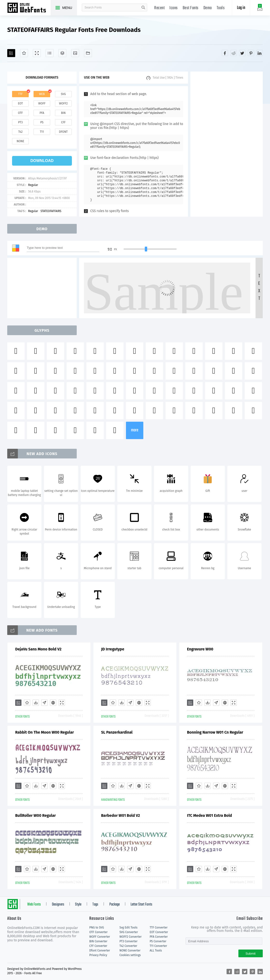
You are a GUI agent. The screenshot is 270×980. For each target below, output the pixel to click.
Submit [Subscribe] (251, 954)
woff (42, 103)
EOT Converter (159, 932)
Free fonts (29, 8)
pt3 (20, 122)
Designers (58, 905)
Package (114, 905)
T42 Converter (128, 946)
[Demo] (37, 53)
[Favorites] (24, 53)
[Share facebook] (225, 53)
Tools (221, 8)
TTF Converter (159, 928)
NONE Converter (130, 951)
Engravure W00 (200, 649)
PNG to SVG (97, 928)
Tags (95, 905)
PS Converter (158, 941)
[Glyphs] (50, 53)
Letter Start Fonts (141, 905)
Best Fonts (191, 8)
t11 (42, 132)
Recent (159, 8)
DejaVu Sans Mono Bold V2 (38, 649)
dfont (63, 132)
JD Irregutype (113, 649)
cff (63, 122)
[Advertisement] (227, 144)
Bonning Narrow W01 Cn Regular (215, 732)
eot (20, 103)
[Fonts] (88, 53)
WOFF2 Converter (131, 937)
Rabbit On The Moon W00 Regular (45, 732)
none (20, 141)
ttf (20, 94)
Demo (208, 8)
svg (63, 94)
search (143, 7)
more (135, 430)
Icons (174, 8)
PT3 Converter (128, 941)
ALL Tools (156, 951)
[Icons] (75, 53)
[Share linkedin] (260, 53)
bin (63, 113)
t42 (21, 132)
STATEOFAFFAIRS (51, 211)
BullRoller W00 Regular (35, 815)
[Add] (11, 53)
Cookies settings (130, 955)
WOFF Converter (100, 937)
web (42, 94)
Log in (241, 8)
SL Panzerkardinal (117, 732)
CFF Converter (98, 946)
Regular (33, 185)
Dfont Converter (100, 951)
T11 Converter (158, 946)
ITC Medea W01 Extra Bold (209, 815)
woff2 (63, 103)
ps (42, 122)
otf (21, 113)
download (42, 161)
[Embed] (53, 703)
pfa (42, 113)
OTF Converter (98, 932)
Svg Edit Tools (128, 928)
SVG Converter (129, 932)
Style (78, 905)
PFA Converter (159, 937)
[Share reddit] (234, 53)
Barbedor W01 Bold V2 (121, 815)
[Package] (62, 53)
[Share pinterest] (251, 53)
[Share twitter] (242, 53)
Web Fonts (34, 905)
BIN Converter (98, 941)
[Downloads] (36, 703)
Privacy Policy (98, 955)
